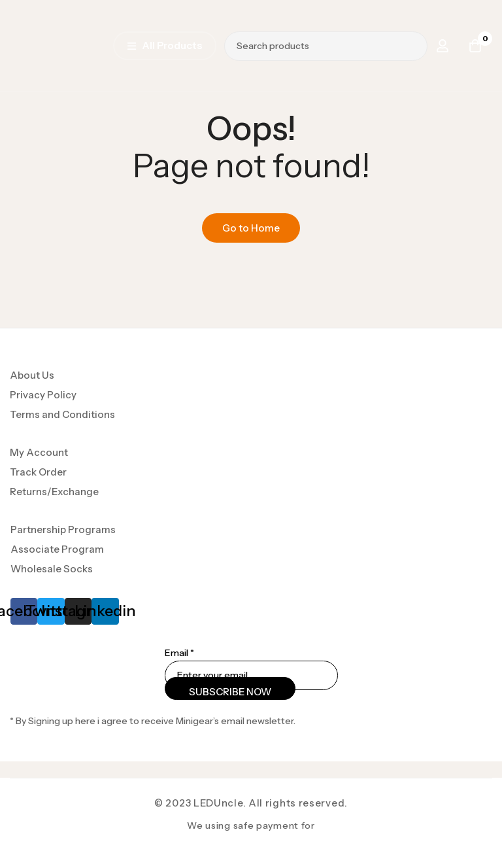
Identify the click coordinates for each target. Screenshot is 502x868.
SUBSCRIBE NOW (230, 692)
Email (179, 653)
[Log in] (443, 46)
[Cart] (475, 46)
